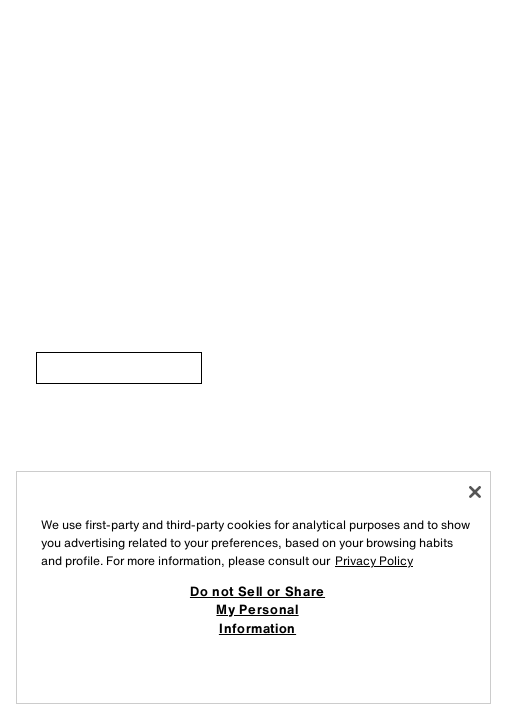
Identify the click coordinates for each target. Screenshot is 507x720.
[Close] (475, 492)
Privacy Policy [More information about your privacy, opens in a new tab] (374, 560)
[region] (253, 587)
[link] (119, 368)
